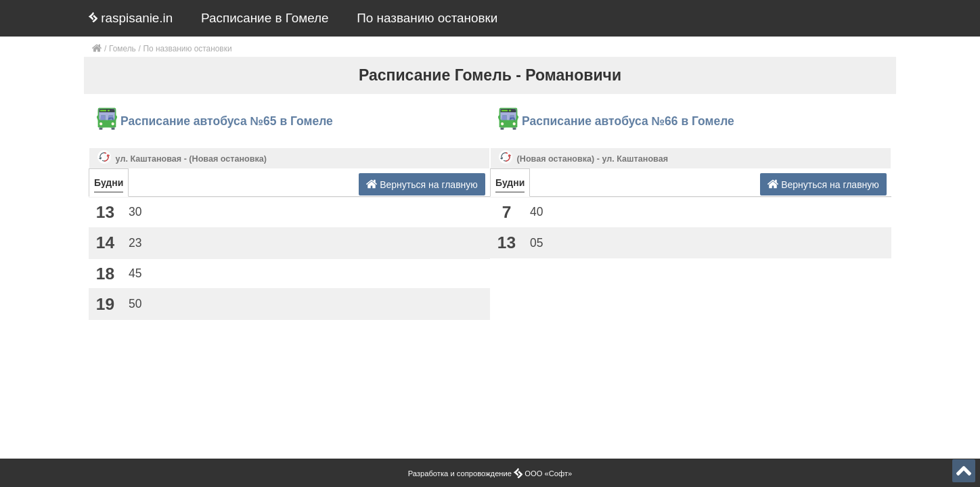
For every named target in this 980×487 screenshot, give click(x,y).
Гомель (122, 49)
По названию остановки (427, 18)
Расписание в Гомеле (265, 18)
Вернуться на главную (422, 184)
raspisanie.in (131, 18)
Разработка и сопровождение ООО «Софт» (490, 473)
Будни (109, 183)
